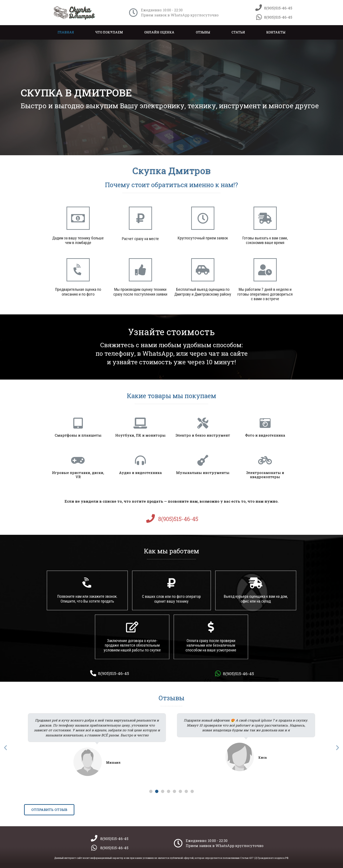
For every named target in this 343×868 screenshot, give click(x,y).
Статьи (238, 32)
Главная (66, 32)
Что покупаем (109, 32)
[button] (151, 791)
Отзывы (203, 32)
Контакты (276, 32)
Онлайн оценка (159, 32)
